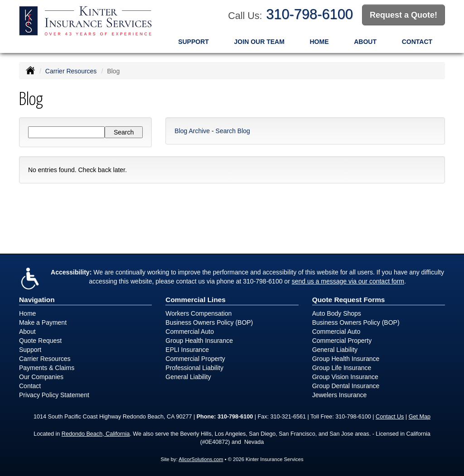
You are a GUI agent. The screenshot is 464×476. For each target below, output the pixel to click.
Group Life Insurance (342, 367)
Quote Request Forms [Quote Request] (349, 299)
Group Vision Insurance (345, 376)
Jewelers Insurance (340, 394)
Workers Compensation (198, 313)
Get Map (420, 416)
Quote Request (40, 340)
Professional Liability (194, 367)
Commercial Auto (190, 331)
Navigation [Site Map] (37, 299)
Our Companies (41, 376)
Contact (417, 41)
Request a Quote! (404, 15)
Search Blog (233, 130)
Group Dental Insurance (346, 385)
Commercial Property (195, 358)
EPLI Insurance (187, 349)
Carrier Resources (71, 71)
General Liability (188, 376)
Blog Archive (192, 130)
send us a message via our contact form (348, 281)
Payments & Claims (47, 367)
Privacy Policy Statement (54, 394)
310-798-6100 (309, 14)
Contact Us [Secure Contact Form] (390, 416)
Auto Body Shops (337, 313)
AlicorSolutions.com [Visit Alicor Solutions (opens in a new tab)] (201, 459)
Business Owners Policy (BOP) (209, 322)
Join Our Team (259, 41)
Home (319, 41)
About (365, 41)
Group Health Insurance (199, 340)
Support (193, 41)
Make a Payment (43, 322)
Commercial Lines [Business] (196, 299)
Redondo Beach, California (96, 433)
